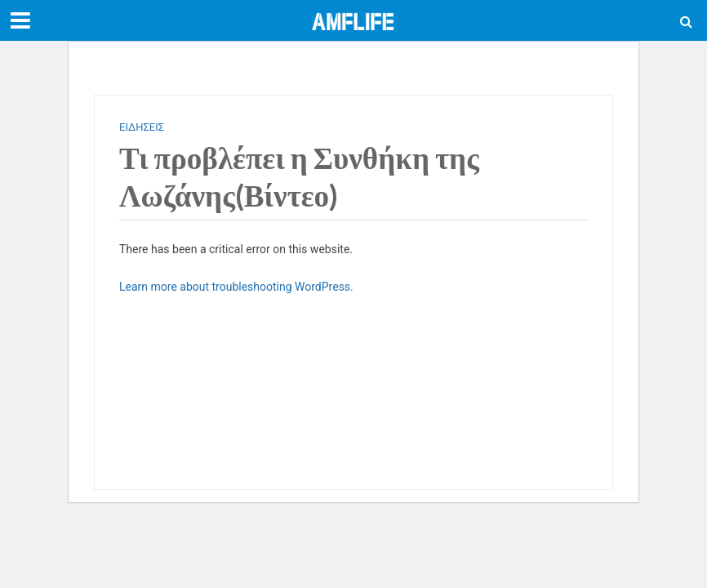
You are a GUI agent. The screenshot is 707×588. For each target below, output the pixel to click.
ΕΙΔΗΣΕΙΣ (142, 127)
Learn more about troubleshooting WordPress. (236, 287)
